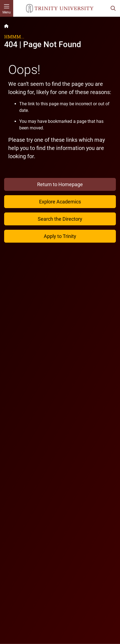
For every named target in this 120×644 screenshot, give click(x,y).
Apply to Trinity (60, 236)
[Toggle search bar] (113, 8)
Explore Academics (60, 202)
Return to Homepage (60, 184)
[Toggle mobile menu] (7, 8)
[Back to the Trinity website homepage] (6, 26)
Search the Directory (60, 219)
